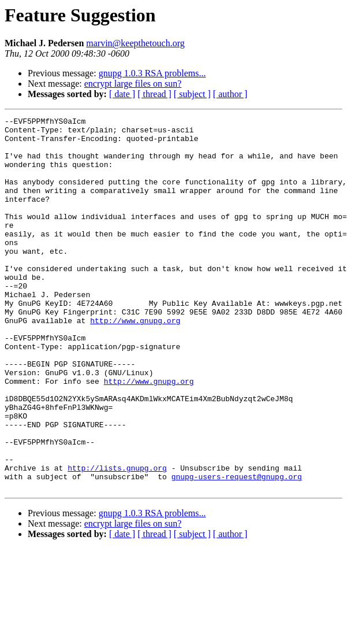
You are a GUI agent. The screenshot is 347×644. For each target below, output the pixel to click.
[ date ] (122, 94)
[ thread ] (154, 94)
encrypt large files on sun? (133, 84)
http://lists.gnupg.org (117, 539)
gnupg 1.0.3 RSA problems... (152, 73)
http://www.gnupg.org (135, 362)
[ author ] (230, 94)
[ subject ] (192, 94)
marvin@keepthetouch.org (135, 43)
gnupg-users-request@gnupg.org (237, 549)
